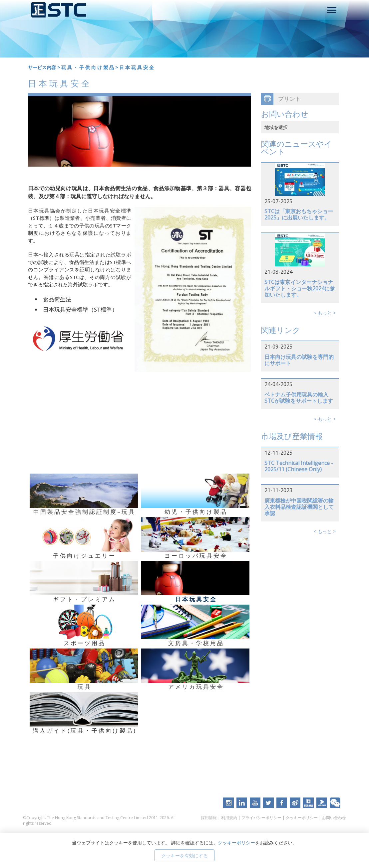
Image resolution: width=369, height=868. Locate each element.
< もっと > (325, 313)
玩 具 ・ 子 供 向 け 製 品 (88, 67)
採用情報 (209, 818)
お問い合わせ (334, 818)
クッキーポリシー (302, 818)
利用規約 (229, 818)
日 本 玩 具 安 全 (137, 67)
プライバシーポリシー (261, 818)
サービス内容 (42, 67)
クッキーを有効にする (184, 856)
